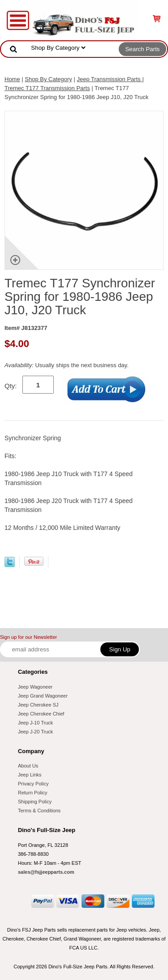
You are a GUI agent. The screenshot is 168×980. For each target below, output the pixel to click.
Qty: (11, 386)
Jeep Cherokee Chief (41, 714)
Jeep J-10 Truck (35, 723)
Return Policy (32, 793)
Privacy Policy (33, 784)
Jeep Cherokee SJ (38, 705)
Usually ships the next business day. (67, 365)
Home (12, 79)
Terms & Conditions (39, 811)
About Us (28, 766)
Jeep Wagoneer (35, 687)
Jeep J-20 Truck (35, 732)
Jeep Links (30, 775)
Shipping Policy (35, 802)
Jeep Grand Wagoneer (43, 696)
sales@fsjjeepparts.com (46, 872)
